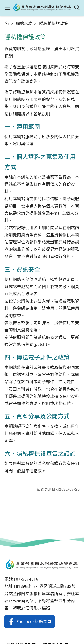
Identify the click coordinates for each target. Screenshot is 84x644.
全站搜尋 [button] (77, 8)
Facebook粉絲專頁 (34, 622)
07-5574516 (27, 579)
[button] (7, 8)
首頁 (7, 23)
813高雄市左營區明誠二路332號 (46, 586)
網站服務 (24, 24)
